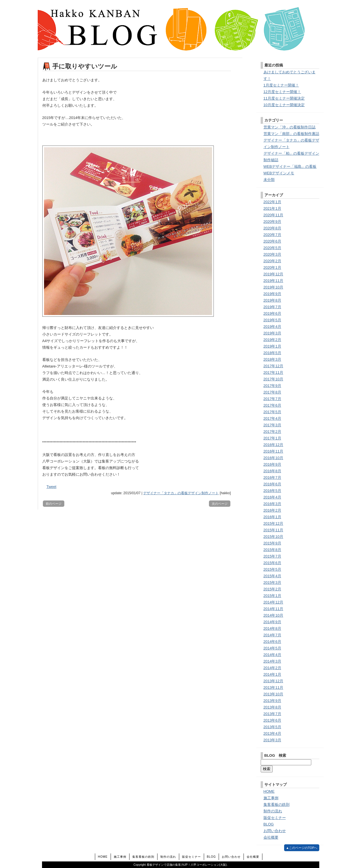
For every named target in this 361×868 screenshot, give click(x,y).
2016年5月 (272, 491)
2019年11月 (273, 281)
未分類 (269, 180)
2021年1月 (272, 208)
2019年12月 (273, 274)
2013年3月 (272, 740)
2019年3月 (272, 333)
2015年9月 (272, 543)
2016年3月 (272, 504)
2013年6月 (272, 720)
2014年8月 (272, 628)
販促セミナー (275, 818)
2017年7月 (272, 399)
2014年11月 (273, 609)
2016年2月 (272, 510)
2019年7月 (272, 307)
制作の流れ (273, 811)
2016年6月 (272, 484)
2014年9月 (272, 622)
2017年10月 (273, 379)
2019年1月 (272, 346)
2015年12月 (273, 523)
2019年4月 (272, 327)
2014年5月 (272, 648)
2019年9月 (272, 294)
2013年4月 (272, 733)
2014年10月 (273, 615)
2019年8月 (272, 300)
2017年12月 (273, 366)
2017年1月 (272, 438)
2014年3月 (272, 661)
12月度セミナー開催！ (282, 92)
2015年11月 (273, 530)
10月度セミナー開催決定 (284, 105)
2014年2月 (272, 668)
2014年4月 (272, 655)
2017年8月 (272, 392)
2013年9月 (272, 701)
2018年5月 (272, 353)
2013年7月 (272, 714)
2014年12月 (273, 602)
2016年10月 (273, 458)
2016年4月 (272, 497)
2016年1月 (272, 517)
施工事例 (271, 798)
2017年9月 (272, 386)
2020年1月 (272, 268)
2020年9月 (272, 222)
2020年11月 (273, 215)
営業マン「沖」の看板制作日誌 (290, 127)
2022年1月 (272, 202)
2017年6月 (272, 405)
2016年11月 (273, 451)
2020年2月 (272, 261)
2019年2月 (272, 340)
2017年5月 (272, 412)
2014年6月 (272, 642)
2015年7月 (272, 556)
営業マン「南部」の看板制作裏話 (291, 134)
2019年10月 (273, 287)
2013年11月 (273, 688)
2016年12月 (273, 445)
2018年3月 (272, 359)
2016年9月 (272, 464)
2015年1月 (272, 596)
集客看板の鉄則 (277, 805)
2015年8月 (272, 550)
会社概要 (271, 837)
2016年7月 (272, 478)
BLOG (269, 824)
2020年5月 (272, 248)
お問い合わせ (275, 831)
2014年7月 (272, 635)
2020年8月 (272, 228)
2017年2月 (272, 432)
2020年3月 (272, 254)
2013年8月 (272, 707)
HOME (269, 791)
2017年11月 (273, 373)
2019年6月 (272, 313)
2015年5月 (272, 569)
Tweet (52, 487)
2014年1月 (272, 674)
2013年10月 (273, 694)
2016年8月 (272, 471)
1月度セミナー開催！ (281, 85)
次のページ (220, 504)
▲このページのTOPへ (302, 848)
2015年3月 (272, 583)
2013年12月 (273, 681)
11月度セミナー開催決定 (284, 98)
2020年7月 (272, 235)
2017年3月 (272, 425)
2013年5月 (272, 727)
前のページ (54, 504)
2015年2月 (272, 589)
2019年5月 (272, 320)
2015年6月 (272, 563)
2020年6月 (272, 241)
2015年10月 (273, 537)
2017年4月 (272, 418)
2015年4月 (272, 576)
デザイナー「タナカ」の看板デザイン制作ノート (181, 493)
